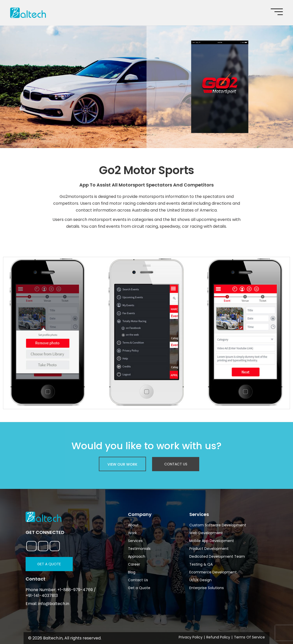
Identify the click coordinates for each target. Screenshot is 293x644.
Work (132, 533)
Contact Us (176, 464)
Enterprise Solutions (207, 588)
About (133, 525)
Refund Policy (218, 637)
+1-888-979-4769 (75, 590)
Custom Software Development (218, 525)
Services (135, 541)
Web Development (206, 533)
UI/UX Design (200, 580)
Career (134, 564)
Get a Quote (49, 564)
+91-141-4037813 (42, 596)
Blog (132, 572)
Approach (137, 556)
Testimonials (139, 549)
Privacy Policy (191, 637)
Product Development (209, 549)
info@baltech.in (54, 604)
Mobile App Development (212, 541)
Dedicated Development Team (217, 556)
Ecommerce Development (213, 572)
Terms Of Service (249, 637)
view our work (122, 464)
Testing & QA (201, 564)
